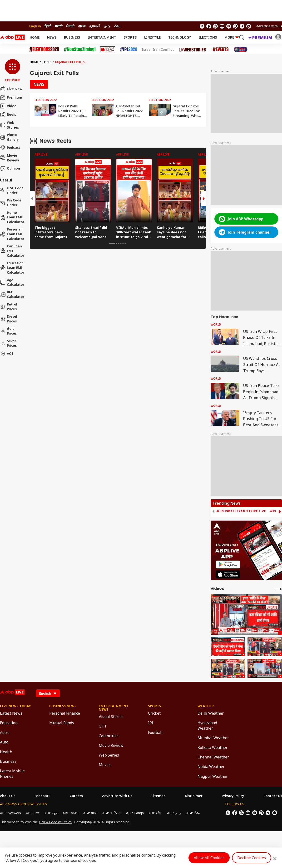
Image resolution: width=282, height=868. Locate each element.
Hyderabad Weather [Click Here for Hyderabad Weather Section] (207, 725)
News (52, 37)
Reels (8, 115)
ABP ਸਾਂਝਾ (155, 813)
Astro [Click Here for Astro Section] (5, 733)
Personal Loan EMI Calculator (12, 234)
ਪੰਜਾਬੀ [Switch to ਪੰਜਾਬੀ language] (70, 26)
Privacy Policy (233, 796)
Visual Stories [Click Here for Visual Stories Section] (111, 717)
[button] (12, 71)
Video (8, 106)
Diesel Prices (9, 319)
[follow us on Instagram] (229, 26)
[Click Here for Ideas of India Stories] (108, 49)
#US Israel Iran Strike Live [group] (241, 511)
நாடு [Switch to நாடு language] (107, 26)
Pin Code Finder (11, 203)
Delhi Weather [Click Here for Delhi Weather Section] (211, 713)
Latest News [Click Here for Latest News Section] (11, 713)
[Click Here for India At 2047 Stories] (241, 49)
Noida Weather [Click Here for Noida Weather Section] (211, 767)
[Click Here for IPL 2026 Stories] (129, 49)
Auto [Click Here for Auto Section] (4, 742)
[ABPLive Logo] (12, 37)
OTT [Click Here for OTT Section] (103, 726)
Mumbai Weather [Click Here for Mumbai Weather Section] (213, 738)
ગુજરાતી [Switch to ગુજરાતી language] (95, 26)
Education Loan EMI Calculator (12, 268)
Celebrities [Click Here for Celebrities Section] (109, 736)
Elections (208, 37)
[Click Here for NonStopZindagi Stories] (80, 50)
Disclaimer (194, 796)
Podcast (10, 147)
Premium (11, 97)
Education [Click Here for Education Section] (9, 723)
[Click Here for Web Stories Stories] (193, 50)
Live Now (11, 89)
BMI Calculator (12, 294)
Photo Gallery (9, 137)
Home (35, 37)
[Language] (48, 693)
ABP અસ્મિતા (112, 813)
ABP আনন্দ (71, 813)
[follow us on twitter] (202, 26)
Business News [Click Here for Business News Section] (63, 706)
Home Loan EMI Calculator (12, 217)
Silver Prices (8, 343)
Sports (130, 37)
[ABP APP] (228, 564)
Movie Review (10, 158)
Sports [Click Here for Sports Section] (155, 706)
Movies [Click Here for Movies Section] (105, 765)
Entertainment (102, 37)
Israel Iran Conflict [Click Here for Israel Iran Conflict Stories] (158, 50)
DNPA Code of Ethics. (56, 822)
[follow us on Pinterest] (235, 26)
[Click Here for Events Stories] (221, 49)
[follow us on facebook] (209, 26)
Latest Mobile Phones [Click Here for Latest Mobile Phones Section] (12, 773)
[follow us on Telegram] (242, 26)
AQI (7, 354)
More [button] (232, 37)
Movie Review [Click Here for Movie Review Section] (111, 745)
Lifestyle (152, 37)
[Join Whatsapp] (249, 26)
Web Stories (9, 125)
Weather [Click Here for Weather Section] (206, 706)
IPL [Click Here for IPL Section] (151, 723)
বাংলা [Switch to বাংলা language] (82, 26)
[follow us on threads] (215, 26)
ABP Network (11, 813)
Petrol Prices (9, 307)
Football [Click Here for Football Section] (155, 733)
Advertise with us (269, 26)
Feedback (42, 796)
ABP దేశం (193, 813)
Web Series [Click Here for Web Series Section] (109, 755)
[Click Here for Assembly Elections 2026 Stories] (44, 49)
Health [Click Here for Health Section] (6, 752)
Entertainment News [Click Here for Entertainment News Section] (114, 708)
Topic (47, 62)
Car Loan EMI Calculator (12, 251)
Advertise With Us (117, 796)
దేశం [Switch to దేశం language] (117, 26)
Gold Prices (8, 331)
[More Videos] (278, 589)
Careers (76, 796)
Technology (180, 37)
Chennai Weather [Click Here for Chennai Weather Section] (213, 757)
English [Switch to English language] (35, 26)
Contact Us (273, 796)
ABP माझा (90, 813)
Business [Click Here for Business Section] (8, 761)
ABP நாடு (174, 813)
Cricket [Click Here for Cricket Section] (154, 713)
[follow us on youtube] (222, 26)
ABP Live (33, 813)
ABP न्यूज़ (51, 813)
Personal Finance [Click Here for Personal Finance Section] (65, 713)
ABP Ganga (135, 813)
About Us (8, 796)
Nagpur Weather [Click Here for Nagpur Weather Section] (213, 776)
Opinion (10, 168)
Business (72, 37)
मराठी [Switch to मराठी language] (59, 26)
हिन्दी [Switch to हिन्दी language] (48, 26)
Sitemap (158, 796)
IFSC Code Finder (12, 190)
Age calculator (12, 282)
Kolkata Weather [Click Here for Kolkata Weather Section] (213, 748)
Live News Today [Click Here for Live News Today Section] (15, 706)
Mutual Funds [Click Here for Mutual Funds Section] (62, 723)
